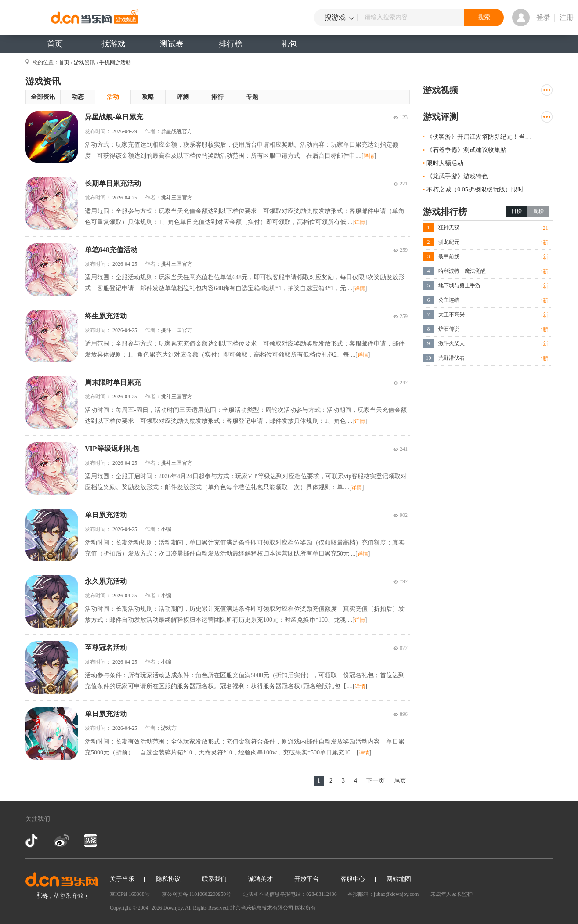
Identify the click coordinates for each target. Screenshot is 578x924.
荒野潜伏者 (452, 358)
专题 (252, 97)
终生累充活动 (106, 316)
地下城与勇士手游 (459, 285)
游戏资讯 (84, 62)
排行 (217, 97)
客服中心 (353, 879)
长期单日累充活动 (113, 183)
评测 (183, 97)
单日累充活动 (106, 515)
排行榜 (231, 44)
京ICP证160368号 (130, 894)
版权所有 (305, 908)
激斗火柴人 (452, 343)
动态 (78, 97)
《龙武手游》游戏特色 (457, 176)
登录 (543, 17)
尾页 (400, 781)
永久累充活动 (106, 581)
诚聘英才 (260, 879)
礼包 (289, 44)
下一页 (376, 781)
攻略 (148, 97)
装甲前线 (449, 256)
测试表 (172, 44)
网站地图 (399, 879)
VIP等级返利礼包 (112, 449)
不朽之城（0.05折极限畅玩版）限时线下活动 (487, 189)
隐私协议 (168, 879)
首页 (55, 44)
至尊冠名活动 (106, 648)
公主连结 (449, 300)
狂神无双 (449, 227)
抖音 (33, 841)
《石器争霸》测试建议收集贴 (466, 150)
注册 (567, 17)
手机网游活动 (115, 62)
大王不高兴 (452, 314)
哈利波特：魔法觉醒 (462, 271)
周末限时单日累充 (113, 382)
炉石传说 (449, 329)
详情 (369, 156)
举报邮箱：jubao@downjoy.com (383, 894)
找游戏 (113, 44)
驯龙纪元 (449, 242)
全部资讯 (43, 97)
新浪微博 (61, 841)
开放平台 (307, 879)
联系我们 (214, 879)
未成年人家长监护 (452, 894)
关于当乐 (122, 879)
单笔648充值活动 (111, 250)
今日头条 (90, 841)
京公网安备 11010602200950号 (197, 894)
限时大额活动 (445, 163)
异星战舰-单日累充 (114, 117)
